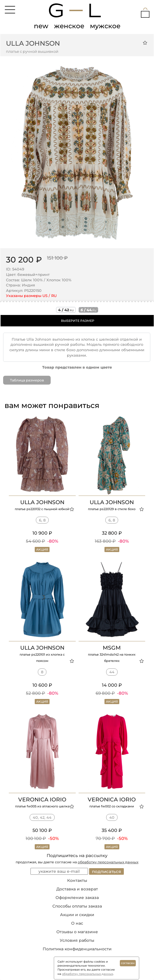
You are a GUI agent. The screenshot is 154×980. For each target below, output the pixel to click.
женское (69, 26)
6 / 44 (88, 310)
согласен (128, 963)
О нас (77, 923)
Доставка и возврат (77, 889)
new (41, 26)
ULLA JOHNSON (33, 43)
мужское (105, 26)
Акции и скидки (77, 915)
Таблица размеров (27, 380)
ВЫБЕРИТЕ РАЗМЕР (78, 321)
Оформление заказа (77, 898)
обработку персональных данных (108, 862)
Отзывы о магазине (77, 932)
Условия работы (77, 940)
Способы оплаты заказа (77, 906)
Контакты (77, 880)
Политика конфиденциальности (77, 949)
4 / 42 (66, 310)
